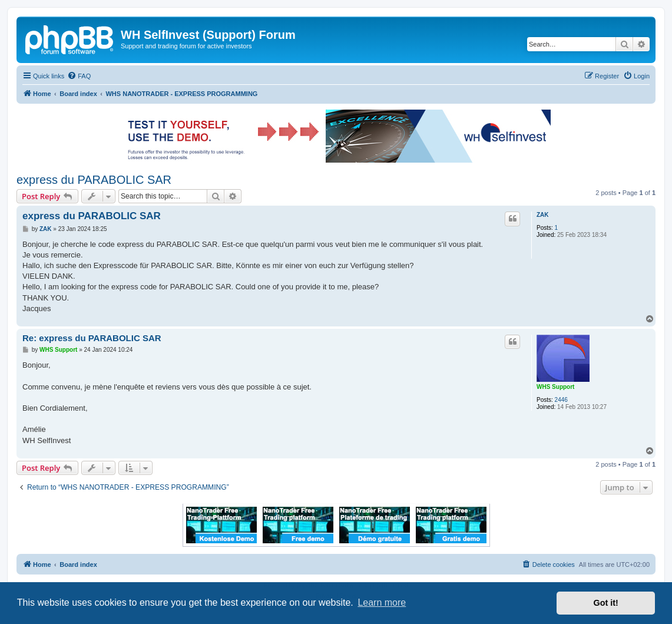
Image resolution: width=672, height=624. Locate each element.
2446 (561, 400)
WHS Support (555, 387)
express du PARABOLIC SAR (94, 180)
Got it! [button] (606, 603)
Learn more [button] (382, 602)
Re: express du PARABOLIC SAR (92, 338)
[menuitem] (79, 76)
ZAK (543, 215)
